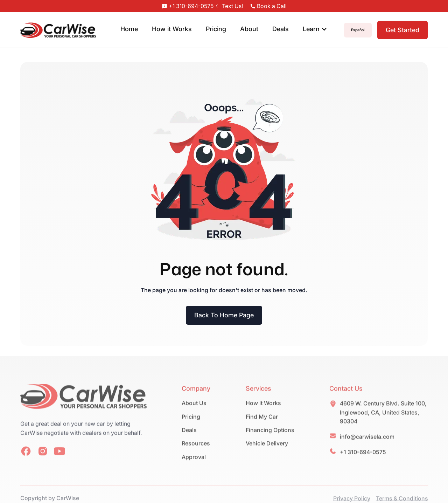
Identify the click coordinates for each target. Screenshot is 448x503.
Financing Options (270, 439)
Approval (194, 466)
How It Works (263, 412)
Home (129, 29)
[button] (315, 30)
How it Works (172, 29)
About (249, 29)
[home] (58, 30)
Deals (281, 29)
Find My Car (261, 426)
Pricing (216, 29)
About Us (194, 412)
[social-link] (26, 461)
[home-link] (83, 407)
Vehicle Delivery (267, 453)
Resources (196, 453)
